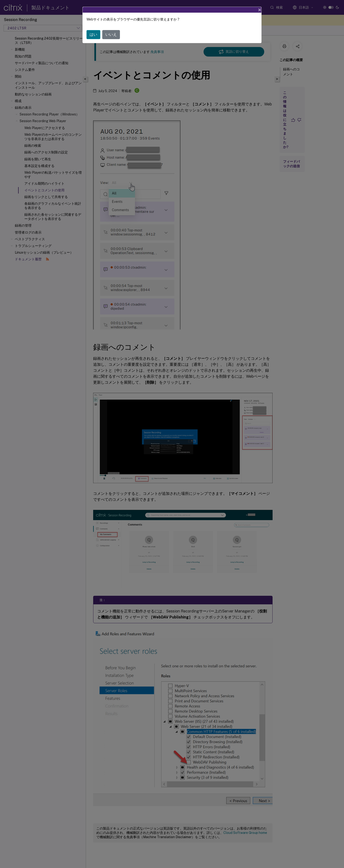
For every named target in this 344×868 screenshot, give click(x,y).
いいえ (111, 34)
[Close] (260, 10)
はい (93, 34)
